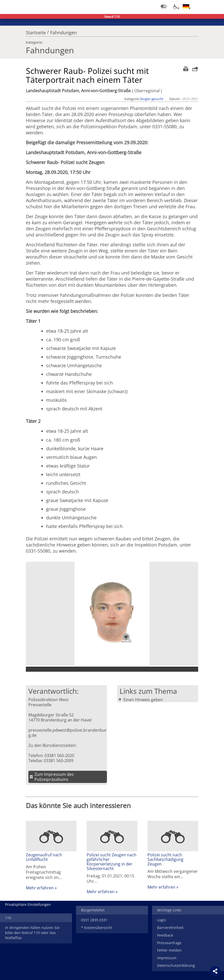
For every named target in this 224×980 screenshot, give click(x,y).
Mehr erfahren (40, 888)
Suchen (206, 6)
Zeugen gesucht (152, 99)
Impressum (167, 958)
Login (162, 920)
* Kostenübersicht (97, 928)
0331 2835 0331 (94, 920)
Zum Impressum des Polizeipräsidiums (54, 777)
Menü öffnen (216, 6)
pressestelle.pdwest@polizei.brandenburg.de (68, 733)
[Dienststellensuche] (164, 6)
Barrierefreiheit (170, 928)
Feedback (165, 935)
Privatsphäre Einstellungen (28, 904)
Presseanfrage (169, 943)
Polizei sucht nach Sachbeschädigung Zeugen (165, 859)
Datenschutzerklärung (176, 965)
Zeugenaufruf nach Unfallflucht (44, 857)
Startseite (36, 31)
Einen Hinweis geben (143, 700)
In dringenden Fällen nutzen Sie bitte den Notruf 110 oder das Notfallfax (32, 933)
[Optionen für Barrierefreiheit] (175, 6)
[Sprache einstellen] (186, 6)
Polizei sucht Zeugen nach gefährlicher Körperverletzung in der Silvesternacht (111, 862)
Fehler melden (169, 950)
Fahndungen (63, 31)
